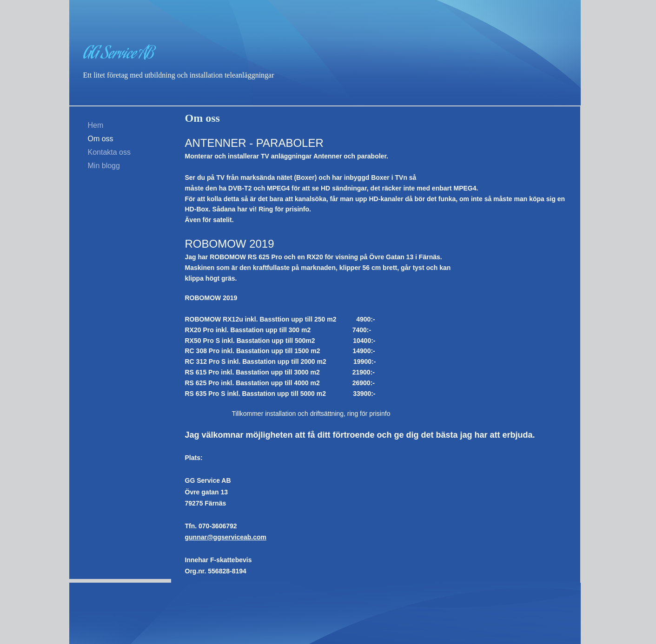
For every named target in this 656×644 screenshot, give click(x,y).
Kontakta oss (109, 152)
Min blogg (104, 166)
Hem (96, 125)
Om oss (101, 139)
